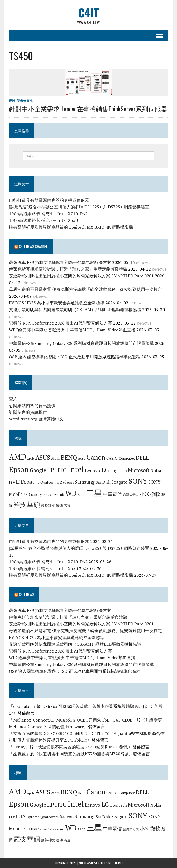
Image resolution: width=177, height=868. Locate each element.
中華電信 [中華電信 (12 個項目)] (112, 494)
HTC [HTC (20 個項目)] (61, 470)
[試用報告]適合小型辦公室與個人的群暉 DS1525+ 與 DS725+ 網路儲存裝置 (79, 207)
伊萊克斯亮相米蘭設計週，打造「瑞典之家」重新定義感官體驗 (68, 269)
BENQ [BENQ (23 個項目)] (69, 457)
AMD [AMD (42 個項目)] (18, 457)
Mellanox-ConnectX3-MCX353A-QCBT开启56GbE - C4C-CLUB (73, 720)
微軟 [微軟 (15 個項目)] (155, 494)
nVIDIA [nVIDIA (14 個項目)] (17, 482)
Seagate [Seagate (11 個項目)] (119, 482)
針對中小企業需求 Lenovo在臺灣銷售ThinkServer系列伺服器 (88, 109)
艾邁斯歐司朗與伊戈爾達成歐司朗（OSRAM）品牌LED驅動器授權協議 (75, 310)
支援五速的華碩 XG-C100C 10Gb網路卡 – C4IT (57, 733)
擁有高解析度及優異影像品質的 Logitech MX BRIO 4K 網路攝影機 (71, 227)
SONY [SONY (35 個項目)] (138, 481)
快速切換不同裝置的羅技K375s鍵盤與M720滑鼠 (83, 747)
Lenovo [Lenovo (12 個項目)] (93, 470)
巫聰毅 (20, 754)
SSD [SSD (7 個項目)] (27, 494)
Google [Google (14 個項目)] (38, 470)
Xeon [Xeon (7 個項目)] (82, 494)
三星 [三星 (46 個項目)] (94, 493)
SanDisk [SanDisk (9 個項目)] (103, 482)
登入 (13, 399)
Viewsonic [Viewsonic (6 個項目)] (57, 494)
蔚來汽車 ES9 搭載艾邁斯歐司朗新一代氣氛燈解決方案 (60, 262)
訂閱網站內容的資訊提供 (32, 405)
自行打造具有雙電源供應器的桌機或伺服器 (49, 200)
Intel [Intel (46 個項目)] (76, 469)
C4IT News (26, 594)
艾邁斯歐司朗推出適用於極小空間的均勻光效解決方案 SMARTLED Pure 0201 (81, 276)
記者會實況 (25, 101)
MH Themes (116, 863)
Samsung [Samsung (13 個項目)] (85, 482)
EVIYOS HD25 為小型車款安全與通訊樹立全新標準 (57, 303)
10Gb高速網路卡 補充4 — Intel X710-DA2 (48, 214)
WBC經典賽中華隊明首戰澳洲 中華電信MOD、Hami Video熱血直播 (72, 330)
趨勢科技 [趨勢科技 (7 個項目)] (48, 506)
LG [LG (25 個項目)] (105, 470)
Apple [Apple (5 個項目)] (31, 459)
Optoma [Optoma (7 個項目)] (33, 482)
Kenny (19, 747)
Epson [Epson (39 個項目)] (19, 469)
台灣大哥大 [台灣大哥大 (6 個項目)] (131, 494)
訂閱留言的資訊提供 (28, 412)
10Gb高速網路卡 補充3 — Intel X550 (43, 220)
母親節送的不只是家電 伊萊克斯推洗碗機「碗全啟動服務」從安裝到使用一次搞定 (85, 290)
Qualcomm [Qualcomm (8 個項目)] (49, 482)
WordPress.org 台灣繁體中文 (36, 419)
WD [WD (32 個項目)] (71, 493)
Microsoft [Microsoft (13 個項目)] (139, 470)
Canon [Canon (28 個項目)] (96, 457)
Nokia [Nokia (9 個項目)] (156, 470)
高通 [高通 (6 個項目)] (67, 506)
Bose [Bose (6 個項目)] (82, 458)
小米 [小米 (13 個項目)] (145, 494)
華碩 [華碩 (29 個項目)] (34, 504)
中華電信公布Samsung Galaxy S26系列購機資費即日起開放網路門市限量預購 (81, 343)
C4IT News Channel (33, 246)
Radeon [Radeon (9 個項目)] (67, 482)
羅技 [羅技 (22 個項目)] (20, 505)
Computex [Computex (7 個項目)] (127, 458)
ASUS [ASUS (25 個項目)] (43, 457)
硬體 (12, 101)
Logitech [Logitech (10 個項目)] (118, 470)
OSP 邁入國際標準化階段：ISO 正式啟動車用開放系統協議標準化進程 (75, 357)
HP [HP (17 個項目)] (51, 470)
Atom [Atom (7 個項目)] (55, 458)
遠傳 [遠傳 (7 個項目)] (59, 506)
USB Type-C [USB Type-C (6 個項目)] (40, 494)
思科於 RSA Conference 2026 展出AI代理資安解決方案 (61, 323)
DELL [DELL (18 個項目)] (142, 458)
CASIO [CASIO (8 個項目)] (112, 458)
